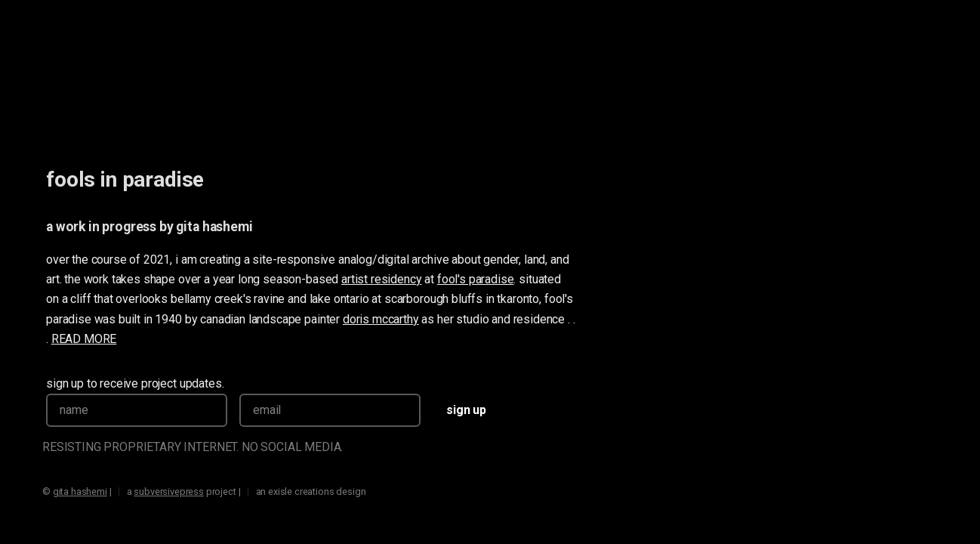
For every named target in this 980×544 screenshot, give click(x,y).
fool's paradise (476, 279)
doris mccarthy (381, 319)
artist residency (381, 279)
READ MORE (84, 339)
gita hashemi (214, 227)
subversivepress (169, 491)
